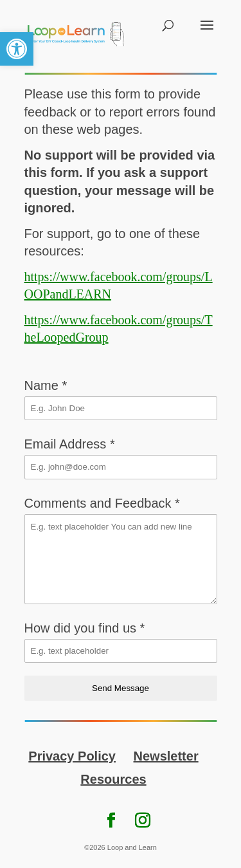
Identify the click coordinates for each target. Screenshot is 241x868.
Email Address (70, 444)
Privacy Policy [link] (72, 756)
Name (46, 385)
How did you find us (85, 628)
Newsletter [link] (166, 756)
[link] (17, 49)
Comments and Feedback (102, 503)
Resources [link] (113, 779)
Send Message (121, 688)
